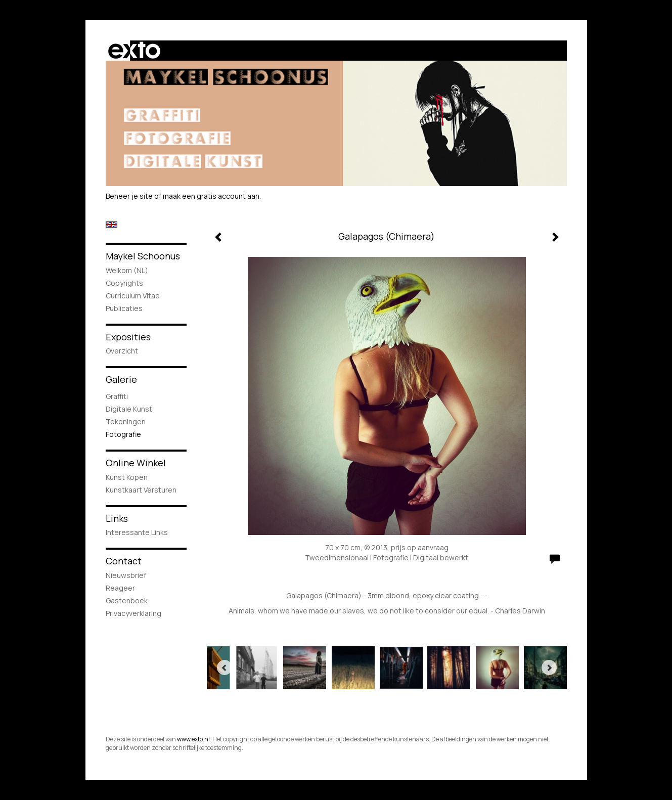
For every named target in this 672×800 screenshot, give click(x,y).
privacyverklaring (133, 613)
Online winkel (136, 463)
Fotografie (123, 434)
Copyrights (124, 283)
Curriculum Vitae (133, 296)
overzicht (122, 351)
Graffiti (117, 396)
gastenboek (127, 601)
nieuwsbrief (126, 575)
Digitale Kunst (129, 409)
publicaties (124, 308)
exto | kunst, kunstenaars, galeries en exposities (134, 51)
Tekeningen (126, 421)
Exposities (128, 337)
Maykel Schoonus (143, 256)
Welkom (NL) (127, 270)
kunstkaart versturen (141, 490)
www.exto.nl (193, 739)
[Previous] (225, 668)
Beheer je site (129, 196)
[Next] (549, 668)
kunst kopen (127, 477)
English (111, 225)
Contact (124, 561)
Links (117, 518)
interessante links (137, 532)
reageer (120, 588)
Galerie (121, 379)
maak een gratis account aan (211, 196)
